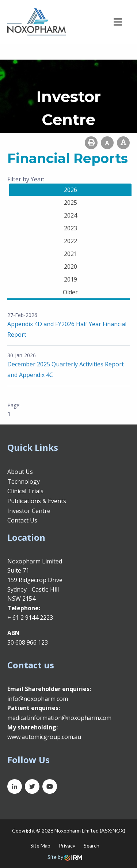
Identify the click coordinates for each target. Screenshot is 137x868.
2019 (71, 279)
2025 (71, 203)
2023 (71, 228)
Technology (24, 482)
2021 (71, 254)
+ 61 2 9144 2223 (30, 618)
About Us (20, 472)
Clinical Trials (25, 491)
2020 (71, 267)
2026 (71, 190)
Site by (65, 857)
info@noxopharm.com (38, 699)
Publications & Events (37, 501)
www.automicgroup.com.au (44, 737)
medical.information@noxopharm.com (59, 718)
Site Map (40, 846)
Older (70, 292)
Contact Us (22, 520)
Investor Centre (29, 511)
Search (92, 846)
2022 (71, 241)
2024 (71, 215)
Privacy (67, 846)
